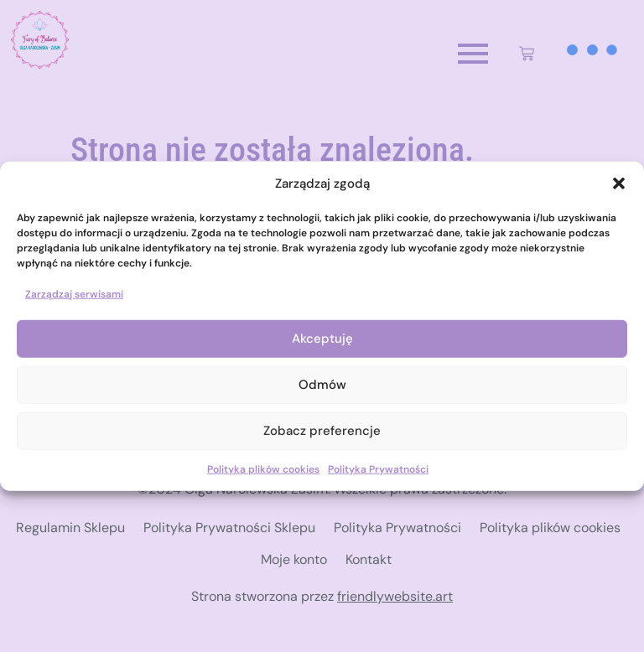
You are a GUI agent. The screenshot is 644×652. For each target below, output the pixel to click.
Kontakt (369, 559)
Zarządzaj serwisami (74, 293)
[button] (619, 184)
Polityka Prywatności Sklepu (229, 528)
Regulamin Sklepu (70, 528)
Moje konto (294, 559)
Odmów (322, 385)
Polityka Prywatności (378, 468)
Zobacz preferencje (322, 431)
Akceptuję (322, 339)
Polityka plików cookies (263, 468)
